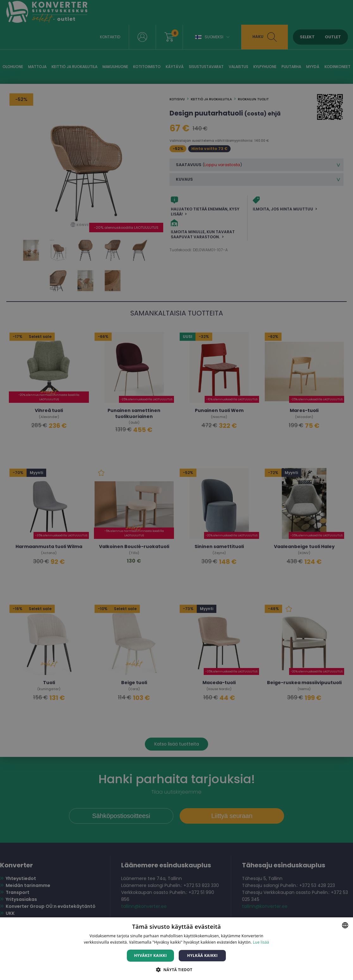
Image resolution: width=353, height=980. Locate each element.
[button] (176, 969)
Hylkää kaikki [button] (202, 955)
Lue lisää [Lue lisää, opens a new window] (261, 942)
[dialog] (176, 490)
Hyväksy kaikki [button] (151, 955)
